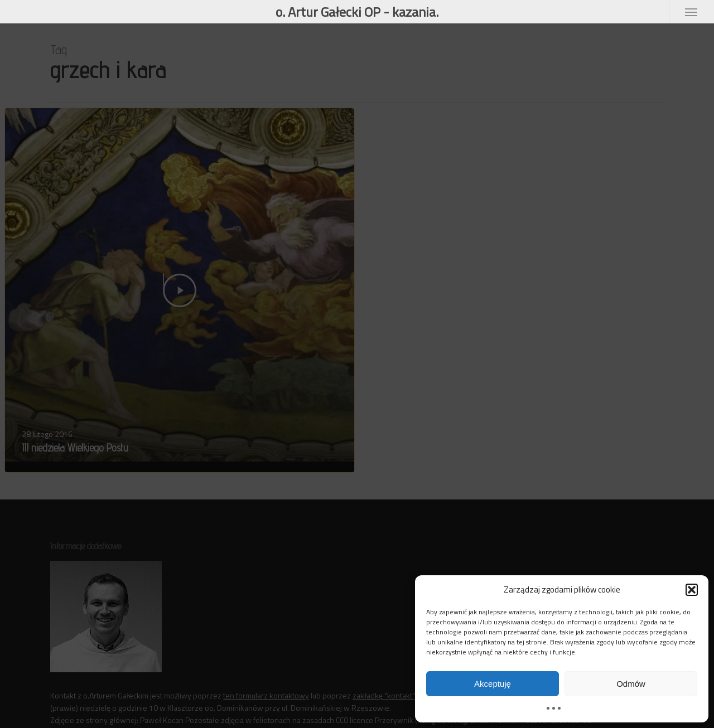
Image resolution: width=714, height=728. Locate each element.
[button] (692, 590)
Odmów (631, 684)
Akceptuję (493, 684)
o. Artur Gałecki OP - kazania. (357, 12)
